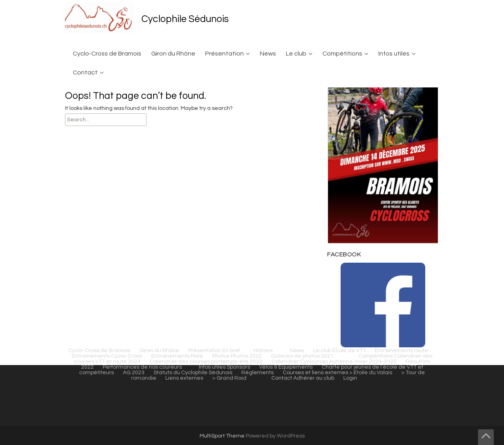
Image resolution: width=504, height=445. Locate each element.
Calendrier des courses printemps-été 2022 (206, 98)
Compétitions (342, 54)
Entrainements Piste (177, 93)
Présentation (224, 54)
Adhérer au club (314, 115)
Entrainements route (401, 87)
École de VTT (349, 87)
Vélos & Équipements (286, 104)
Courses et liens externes (315, 109)
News (268, 54)
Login (350, 115)
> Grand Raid (229, 115)
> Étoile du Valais (371, 109)
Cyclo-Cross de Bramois (107, 54)
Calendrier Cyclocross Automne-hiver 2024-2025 (334, 98)
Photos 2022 (246, 93)
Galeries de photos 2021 (302, 93)
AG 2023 (134, 109)
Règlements (258, 109)
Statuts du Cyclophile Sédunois (193, 109)
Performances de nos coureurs (142, 104)
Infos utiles (394, 54)
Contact (85, 72)
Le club (296, 54)
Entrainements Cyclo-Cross (107, 93)
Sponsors (238, 104)
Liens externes (184, 115)
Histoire (263, 87)
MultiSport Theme (223, 436)
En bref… (233, 87)
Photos (221, 93)
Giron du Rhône (173, 54)
